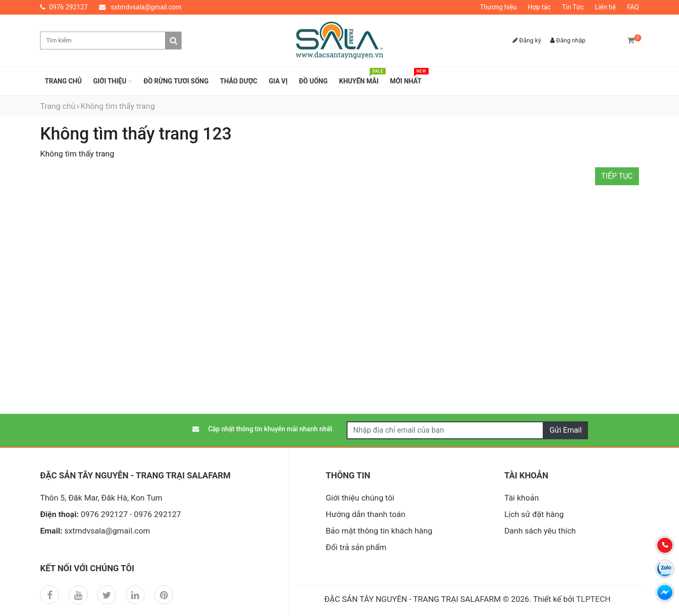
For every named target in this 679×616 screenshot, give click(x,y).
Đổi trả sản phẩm (356, 547)
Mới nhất (408, 78)
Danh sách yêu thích (540, 531)
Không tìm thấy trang (118, 106)
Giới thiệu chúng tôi (360, 498)
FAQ (633, 7)
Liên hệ (606, 7)
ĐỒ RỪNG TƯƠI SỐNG (176, 81)
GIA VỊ (278, 81)
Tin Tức (573, 7)
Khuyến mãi (361, 78)
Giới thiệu (112, 81)
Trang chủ (63, 81)
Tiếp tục (617, 176)
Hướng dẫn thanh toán (366, 514)
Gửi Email (565, 430)
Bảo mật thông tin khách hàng (379, 531)
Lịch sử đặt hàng (534, 514)
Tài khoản (521, 498)
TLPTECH (593, 599)
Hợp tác (539, 7)
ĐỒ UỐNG (313, 81)
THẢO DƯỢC (239, 81)
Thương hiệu (498, 7)
